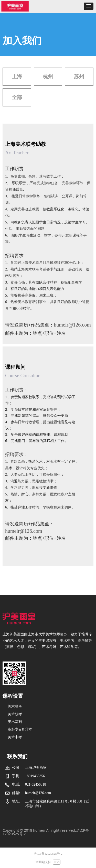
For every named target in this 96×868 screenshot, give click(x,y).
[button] (89, 6)
